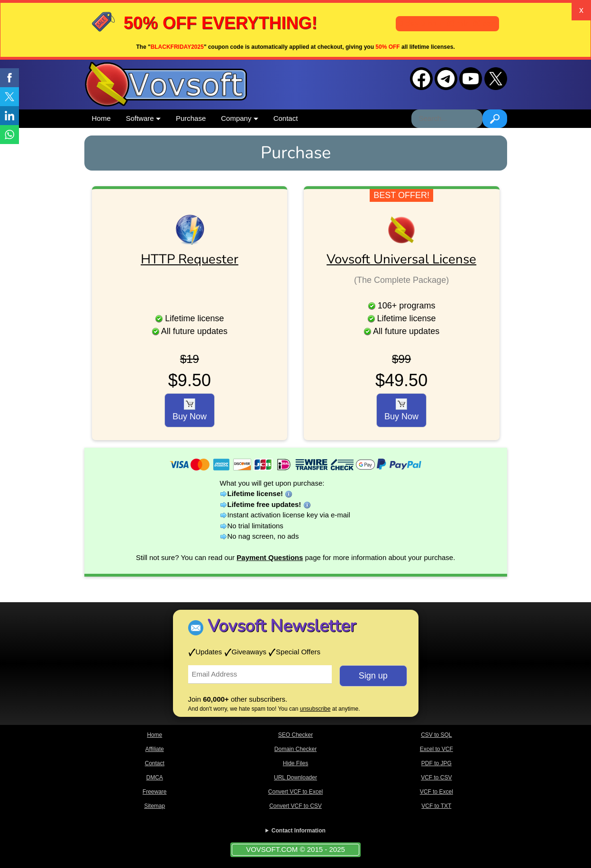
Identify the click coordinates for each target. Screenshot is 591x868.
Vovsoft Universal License (401, 259)
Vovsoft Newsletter (282, 626)
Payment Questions (270, 557)
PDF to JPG (436, 763)
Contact (286, 118)
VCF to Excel (436, 792)
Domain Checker (295, 749)
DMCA (154, 778)
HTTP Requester (190, 259)
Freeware (155, 792)
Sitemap (155, 806)
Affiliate (155, 749)
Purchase (191, 118)
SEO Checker (295, 735)
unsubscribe (315, 709)
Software (143, 118)
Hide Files (295, 763)
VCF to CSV (436, 778)
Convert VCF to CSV (295, 806)
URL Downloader (295, 778)
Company (239, 118)
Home (101, 118)
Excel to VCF (436, 749)
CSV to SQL (436, 735)
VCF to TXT (436, 806)
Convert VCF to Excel (295, 792)
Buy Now (190, 410)
